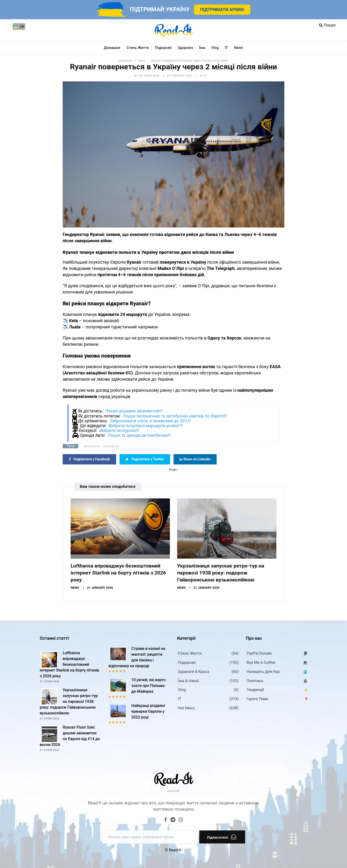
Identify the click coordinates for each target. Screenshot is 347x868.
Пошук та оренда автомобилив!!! (139, 435)
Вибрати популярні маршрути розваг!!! (146, 426)
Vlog (215, 48)
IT (226, 48)
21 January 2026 (100, 588)
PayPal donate (259, 653)
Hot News (186, 708)
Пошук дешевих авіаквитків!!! (134, 411)
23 (204, 76)
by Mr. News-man (147, 76)
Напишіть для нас (263, 672)
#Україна (112, 447)
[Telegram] (173, 820)
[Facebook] (166, 820)
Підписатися (222, 837)
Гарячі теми (257, 699)
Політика (255, 681)
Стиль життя (138, 48)
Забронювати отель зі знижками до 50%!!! (150, 421)
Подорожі (163, 48)
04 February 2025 (180, 76)
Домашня (112, 48)
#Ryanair (92, 447)
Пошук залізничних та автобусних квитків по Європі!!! (175, 416)
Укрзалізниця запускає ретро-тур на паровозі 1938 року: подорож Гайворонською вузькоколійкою (221, 573)
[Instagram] (181, 820)
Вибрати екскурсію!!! (119, 431)
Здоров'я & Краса (194, 672)
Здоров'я (185, 48)
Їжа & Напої (188, 681)
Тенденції (255, 690)
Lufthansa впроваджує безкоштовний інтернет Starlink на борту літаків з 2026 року (118, 573)
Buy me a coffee (261, 662)
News (239, 48)
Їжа (202, 48)
